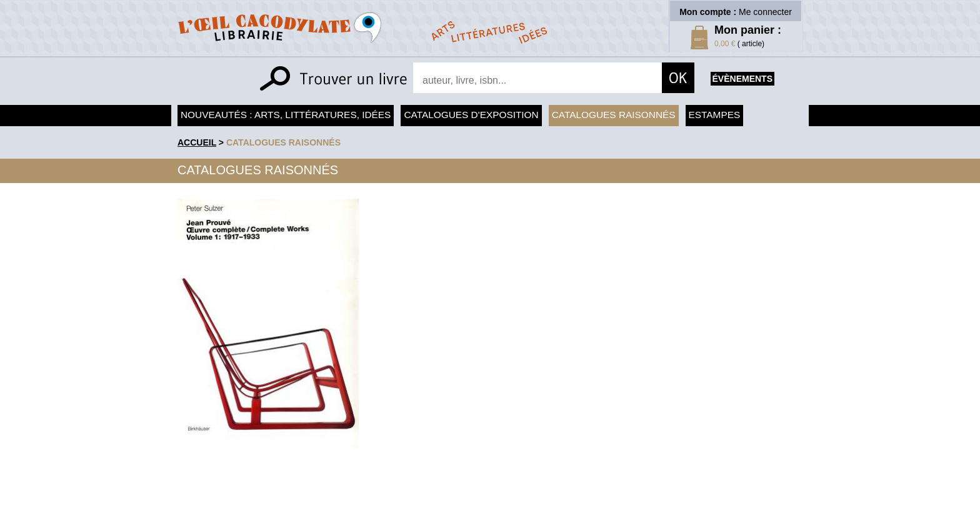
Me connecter (765, 12)
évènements (742, 79)
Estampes (715, 115)
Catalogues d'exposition (471, 115)
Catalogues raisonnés (614, 115)
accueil (197, 142)
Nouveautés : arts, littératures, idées (286, 115)
